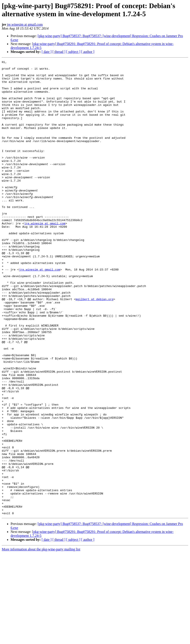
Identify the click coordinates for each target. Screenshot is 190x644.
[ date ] (47, 52)
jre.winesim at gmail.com (25, 24)
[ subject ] (73, 52)
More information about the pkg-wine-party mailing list (41, 640)
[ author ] (88, 52)
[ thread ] (59, 52)
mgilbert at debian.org (94, 347)
